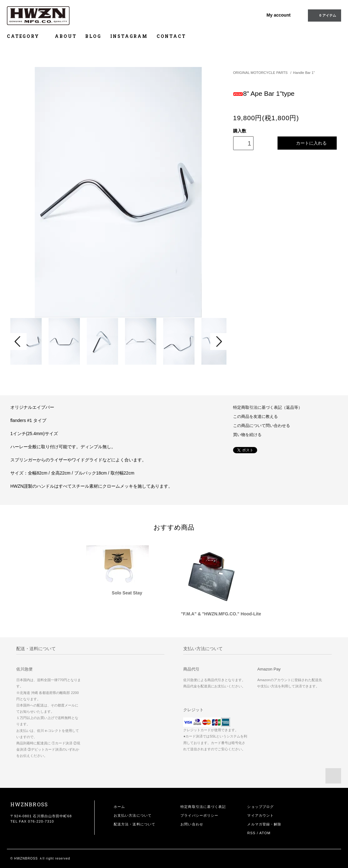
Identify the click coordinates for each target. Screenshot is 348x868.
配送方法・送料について (135, 824)
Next (218, 342)
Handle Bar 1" (304, 73)
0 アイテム (324, 15)
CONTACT (171, 36)
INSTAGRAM (129, 36)
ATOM (265, 833)
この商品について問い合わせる (262, 426)
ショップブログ (260, 807)
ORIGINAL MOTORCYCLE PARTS (260, 73)
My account (279, 15)
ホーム (119, 807)
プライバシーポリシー (199, 815)
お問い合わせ (192, 824)
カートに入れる (307, 143)
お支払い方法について (133, 815)
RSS (251, 833)
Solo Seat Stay (127, 593)
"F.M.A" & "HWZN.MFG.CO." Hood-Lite (221, 614)
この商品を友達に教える (255, 417)
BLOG (93, 36)
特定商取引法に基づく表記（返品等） (268, 408)
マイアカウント (260, 815)
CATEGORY (26, 36)
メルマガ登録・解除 (264, 824)
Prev (18, 342)
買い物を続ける (247, 435)
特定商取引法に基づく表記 (203, 807)
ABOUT (66, 36)
